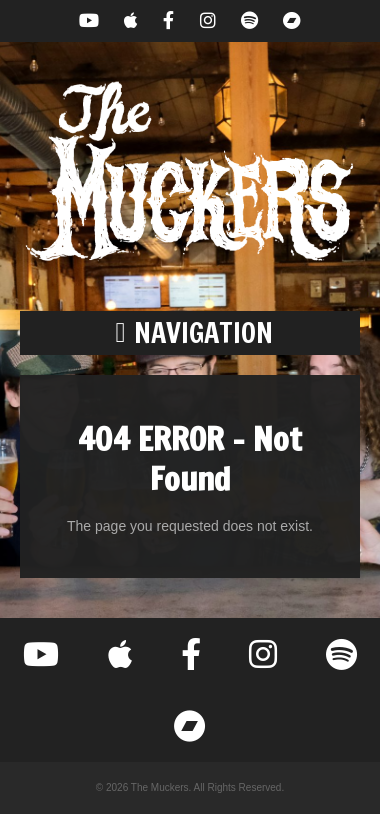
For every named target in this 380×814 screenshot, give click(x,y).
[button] (190, 333)
